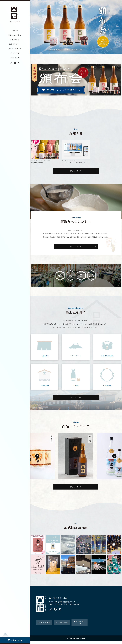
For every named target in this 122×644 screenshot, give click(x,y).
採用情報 (15, 53)
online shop (15, 640)
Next (114, 459)
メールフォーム (62, 626)
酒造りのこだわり (15, 35)
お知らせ (15, 30)
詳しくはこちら (76, 171)
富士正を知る (15, 40)
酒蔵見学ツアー (15, 44)
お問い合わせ (15, 58)
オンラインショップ (80, 625)
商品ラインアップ (15, 49)
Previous (37, 459)
